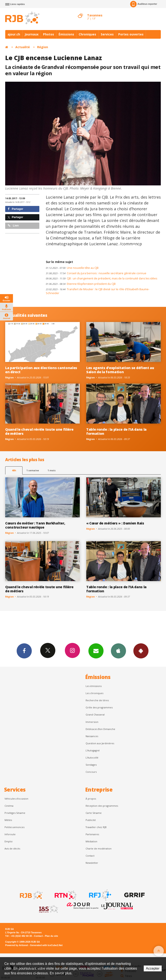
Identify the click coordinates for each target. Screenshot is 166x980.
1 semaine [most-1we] (33, 470)
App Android (141, 651)
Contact (90, 856)
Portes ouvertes (131, 34)
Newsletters (96, 651)
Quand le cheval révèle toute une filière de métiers (39, 431)
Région (43, 47)
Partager (15, 209)
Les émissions (94, 686)
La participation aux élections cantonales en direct (41, 370)
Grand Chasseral (95, 715)
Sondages (91, 765)
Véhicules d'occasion (16, 799)
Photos (49, 34)
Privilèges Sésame (15, 813)
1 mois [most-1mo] (52, 470)
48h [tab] (14, 470)
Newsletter (92, 863)
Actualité (23, 47)
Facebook (24, 651)
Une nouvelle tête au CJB (72, 268)
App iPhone (118, 651)
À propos (91, 799)
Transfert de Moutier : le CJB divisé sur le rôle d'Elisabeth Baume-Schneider (98, 291)
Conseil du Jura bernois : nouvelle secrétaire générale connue (96, 273)
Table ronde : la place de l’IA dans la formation (116, 431)
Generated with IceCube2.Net (46, 945)
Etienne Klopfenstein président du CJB (81, 284)
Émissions (66, 34)
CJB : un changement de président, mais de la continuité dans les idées (101, 278)
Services (107, 34)
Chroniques (87, 34)
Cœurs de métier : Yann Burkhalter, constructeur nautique (35, 525)
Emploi (9, 841)
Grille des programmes (99, 707)
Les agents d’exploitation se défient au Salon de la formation (120, 370)
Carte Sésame (94, 813)
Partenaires (92, 834)
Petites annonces (14, 827)
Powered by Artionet (17, 945)
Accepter (153, 968)
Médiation (91, 841)
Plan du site (51, 936)
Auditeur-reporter (144, 4)
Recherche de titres (97, 700)
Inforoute (10, 834)
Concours (91, 772)
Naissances (92, 736)
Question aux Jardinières (100, 743)
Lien (13, 225)
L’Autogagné (93, 750)
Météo (8, 820)
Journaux (32, 34)
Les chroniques (94, 693)
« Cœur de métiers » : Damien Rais (115, 523)
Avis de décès (12, 849)
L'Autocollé (92, 758)
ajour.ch (14, 34)
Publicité (91, 820)
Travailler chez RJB (96, 827)
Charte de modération (99, 849)
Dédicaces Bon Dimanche (100, 729)
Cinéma (9, 806)
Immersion (92, 722)
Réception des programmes (102, 806)
